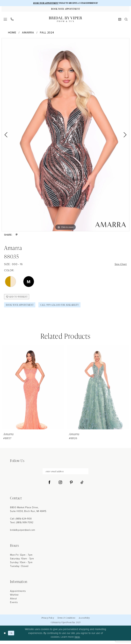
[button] (5, 20)
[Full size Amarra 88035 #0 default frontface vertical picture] (65, 136)
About (13, 602)
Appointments (18, 595)
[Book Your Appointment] (65, 9)
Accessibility (84, 621)
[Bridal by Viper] (65, 20)
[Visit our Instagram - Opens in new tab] (60, 486)
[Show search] (126, 20)
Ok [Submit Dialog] (12, 637)
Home (12, 33)
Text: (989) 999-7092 (22, 526)
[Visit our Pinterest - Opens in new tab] (71, 486)
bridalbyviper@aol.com (23, 534)
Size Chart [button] (120, 265)
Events (14, 606)
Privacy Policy (48, 621)
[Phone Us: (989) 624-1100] (12, 20)
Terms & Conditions (66, 621)
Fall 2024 (47, 33)
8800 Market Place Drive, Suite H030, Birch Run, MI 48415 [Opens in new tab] (28, 513)
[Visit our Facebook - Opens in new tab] (49, 486)
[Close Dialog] (5, 637)
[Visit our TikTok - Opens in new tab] (82, 486)
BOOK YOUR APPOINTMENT (44, 3)
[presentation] (33, 390)
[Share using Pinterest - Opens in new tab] (17, 236)
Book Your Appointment (22, 307)
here (77, 640)
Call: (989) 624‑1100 (21, 522)
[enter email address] (65, 475)
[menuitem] (5, 20)
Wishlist (14, 598)
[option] (65, 136)
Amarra (28, 33)
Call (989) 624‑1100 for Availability (65, 307)
